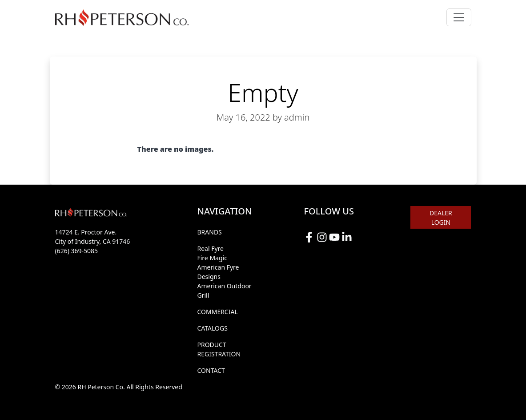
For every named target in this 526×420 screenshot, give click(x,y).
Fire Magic (212, 258)
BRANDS (209, 232)
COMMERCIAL (217, 312)
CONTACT (211, 370)
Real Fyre (210, 248)
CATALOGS (212, 328)
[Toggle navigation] (459, 17)
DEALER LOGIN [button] (441, 218)
